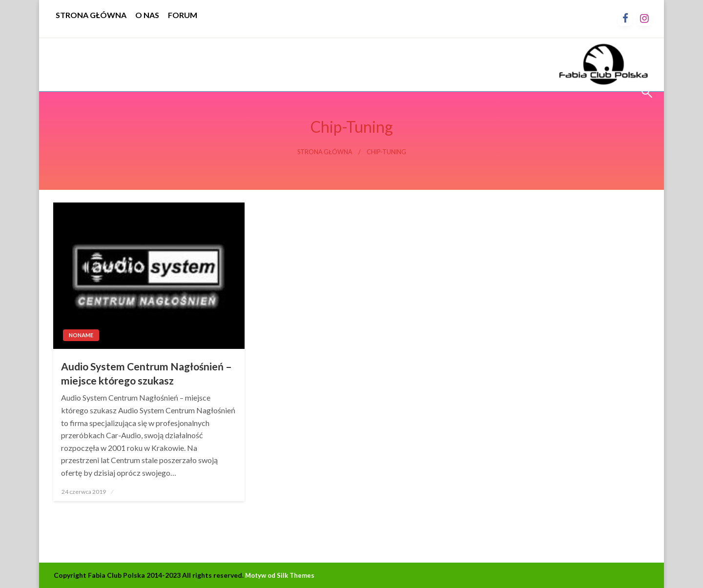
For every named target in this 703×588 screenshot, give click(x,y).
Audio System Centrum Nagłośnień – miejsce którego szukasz (146, 373)
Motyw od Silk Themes (280, 575)
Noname (81, 335)
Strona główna (325, 152)
